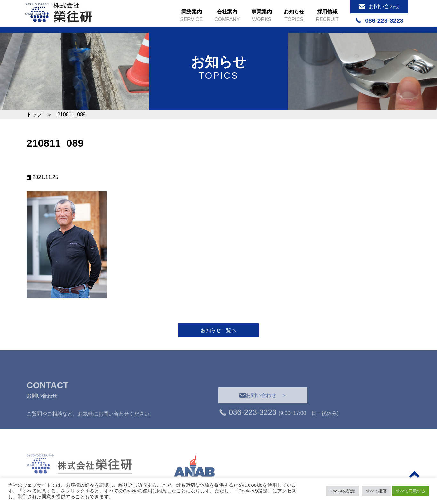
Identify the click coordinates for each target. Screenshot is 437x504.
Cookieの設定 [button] (342, 491)
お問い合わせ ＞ (263, 407)
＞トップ (385, 472)
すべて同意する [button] (411, 491)
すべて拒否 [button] (376, 491)
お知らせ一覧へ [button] (219, 330)
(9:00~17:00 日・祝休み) (278, 425)
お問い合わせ (379, 7)
